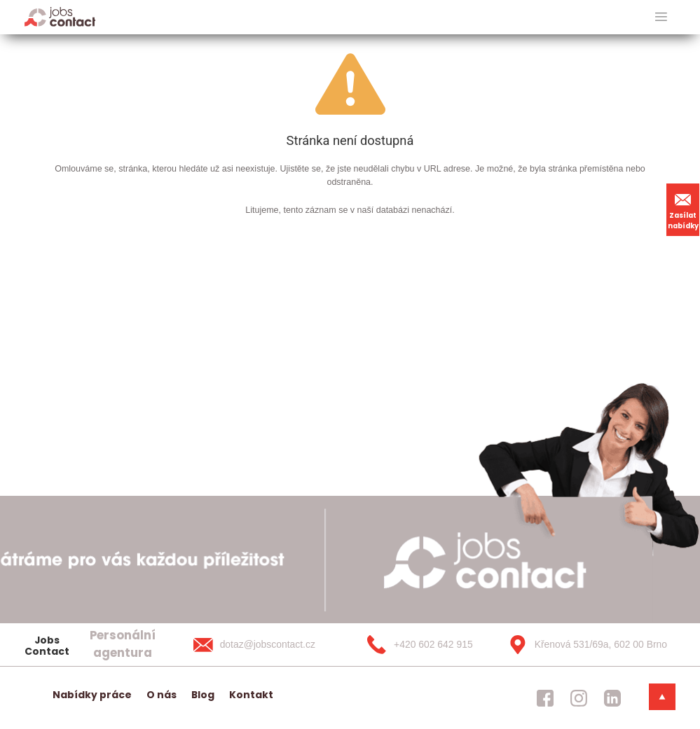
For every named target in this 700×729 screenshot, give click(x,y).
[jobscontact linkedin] (612, 697)
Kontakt (251, 695)
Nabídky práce (92, 695)
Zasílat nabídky (683, 209)
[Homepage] (60, 16)
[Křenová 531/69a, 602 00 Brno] (583, 644)
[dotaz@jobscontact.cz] (268, 644)
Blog (203, 695)
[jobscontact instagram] (579, 697)
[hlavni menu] (661, 17)
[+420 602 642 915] (426, 644)
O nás (162, 695)
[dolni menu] (662, 697)
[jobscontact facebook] (545, 697)
